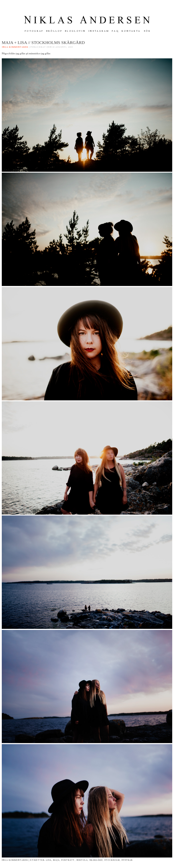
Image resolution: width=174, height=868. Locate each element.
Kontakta (131, 31)
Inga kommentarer (15, 47)
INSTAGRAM (99, 31)
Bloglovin (75, 31)
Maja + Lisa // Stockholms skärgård (43, 43)
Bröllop (54, 31)
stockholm (112, 860)
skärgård (96, 860)
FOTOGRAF (34, 31)
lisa (49, 860)
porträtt (68, 860)
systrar (127, 860)
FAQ (115, 31)
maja (56, 860)
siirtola (82, 860)
